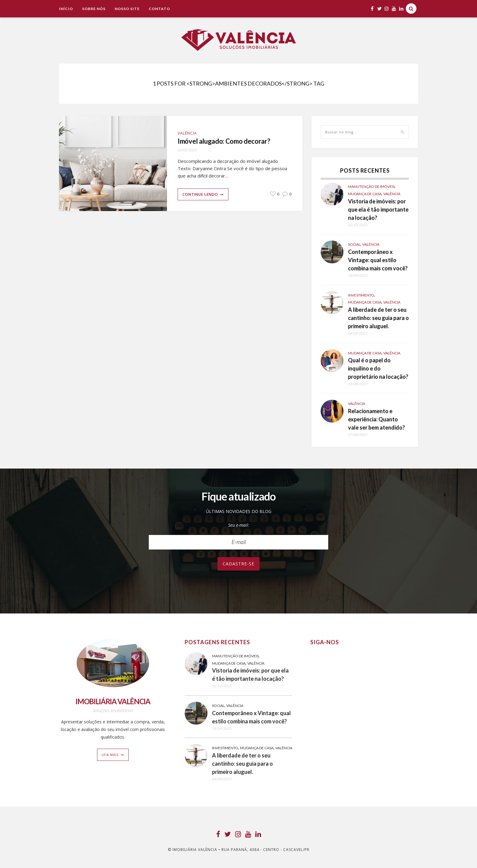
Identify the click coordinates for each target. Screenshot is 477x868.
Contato (159, 9)
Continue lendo (200, 195)
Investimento (361, 295)
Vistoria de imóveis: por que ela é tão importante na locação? (378, 209)
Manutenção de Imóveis (371, 186)
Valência (187, 133)
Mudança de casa (365, 194)
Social (354, 244)
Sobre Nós (94, 9)
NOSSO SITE (127, 9)
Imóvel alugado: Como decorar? (231, 142)
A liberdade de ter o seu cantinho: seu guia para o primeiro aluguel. (378, 318)
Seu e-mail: (239, 525)
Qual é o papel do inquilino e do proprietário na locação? (378, 368)
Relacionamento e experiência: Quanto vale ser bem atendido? (376, 419)
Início (66, 9)
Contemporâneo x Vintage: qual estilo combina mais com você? (378, 260)
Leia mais (110, 755)
